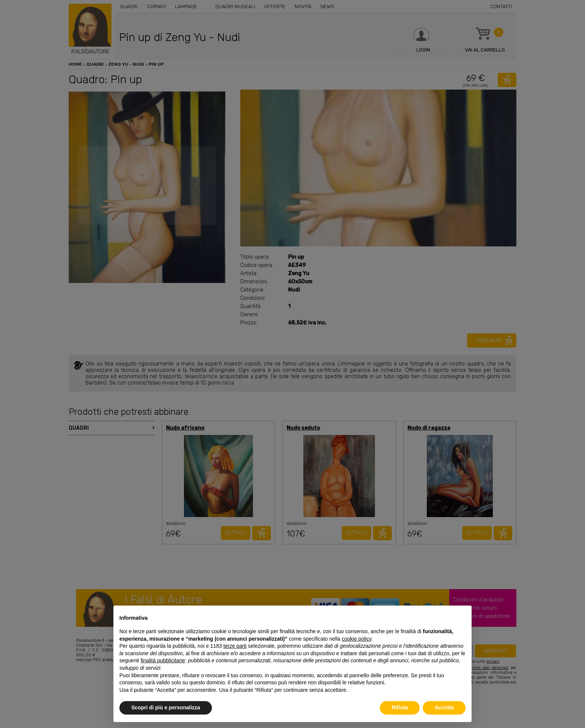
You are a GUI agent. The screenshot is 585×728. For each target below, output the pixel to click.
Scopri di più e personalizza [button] (166, 707)
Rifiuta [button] (400, 707)
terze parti (235, 646)
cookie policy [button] (356, 639)
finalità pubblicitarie (163, 660)
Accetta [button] (444, 707)
